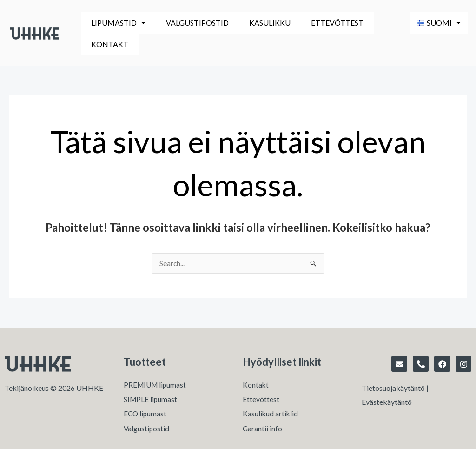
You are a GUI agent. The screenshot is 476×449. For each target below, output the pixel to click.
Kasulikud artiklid (271, 394)
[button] (115, 23)
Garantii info (263, 409)
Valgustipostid (188, 23)
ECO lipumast (146, 394)
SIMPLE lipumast (151, 379)
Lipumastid (115, 23)
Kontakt (373, 23)
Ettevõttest (314, 23)
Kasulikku (254, 23)
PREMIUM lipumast (156, 364)
